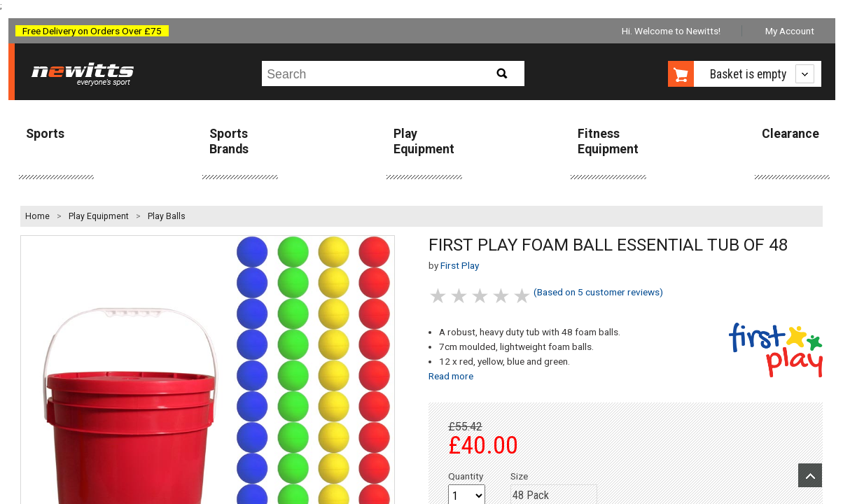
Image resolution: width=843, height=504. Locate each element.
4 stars (502, 296)
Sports (45, 134)
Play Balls (167, 216)
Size (519, 476)
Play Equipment (424, 141)
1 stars (439, 296)
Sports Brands (229, 141)
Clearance (790, 134)
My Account (790, 31)
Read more (451, 376)
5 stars (523, 296)
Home (37, 216)
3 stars (481, 296)
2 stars (460, 296)
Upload (810, 475)
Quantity (466, 476)
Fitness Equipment (608, 141)
